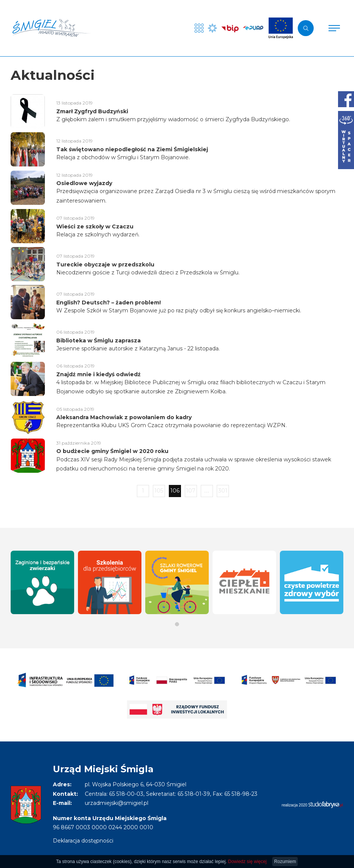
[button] (177, 624)
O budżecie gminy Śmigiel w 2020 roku (112, 451)
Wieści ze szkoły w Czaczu (95, 227)
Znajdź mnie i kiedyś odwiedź (98, 374)
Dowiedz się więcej (247, 862)
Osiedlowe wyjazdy (84, 183)
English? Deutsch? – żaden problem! (109, 303)
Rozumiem (285, 862)
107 (191, 491)
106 (175, 491)
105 (159, 491)
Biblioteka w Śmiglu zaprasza (98, 341)
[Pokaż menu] (334, 28)
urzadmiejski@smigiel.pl (117, 803)
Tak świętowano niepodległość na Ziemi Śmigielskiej (132, 149)
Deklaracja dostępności (83, 841)
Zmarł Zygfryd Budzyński (92, 111)
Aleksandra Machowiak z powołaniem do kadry (124, 417)
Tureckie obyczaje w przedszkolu (105, 265)
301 (223, 491)
